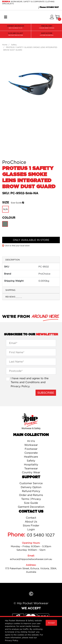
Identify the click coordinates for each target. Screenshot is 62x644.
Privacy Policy (20, 386)
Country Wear (31, 472)
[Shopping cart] (57, 17)
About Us (31, 522)
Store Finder (31, 525)
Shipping (10, 290)
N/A (6, 209)
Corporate (31, 453)
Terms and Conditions (25, 382)
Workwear (31, 445)
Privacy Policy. (12, 640)
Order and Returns (31, 495)
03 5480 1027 (41, 535)
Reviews (14, 297)
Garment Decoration (31, 507)
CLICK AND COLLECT (15, 34)
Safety (31, 461)
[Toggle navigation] (6, 17)
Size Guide (16, 203)
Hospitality (31, 464)
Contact (31, 518)
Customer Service (31, 483)
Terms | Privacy (31, 499)
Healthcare (31, 457)
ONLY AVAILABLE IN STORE (31, 240)
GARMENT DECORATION (15, 27)
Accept (51, 623)
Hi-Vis (31, 441)
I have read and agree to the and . (30, 382)
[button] (52, 17)
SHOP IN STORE (47, 34)
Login (31, 529)
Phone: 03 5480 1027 (49, 7)
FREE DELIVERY (47, 27)
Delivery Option (31, 487)
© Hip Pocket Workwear (31, 603)
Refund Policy (31, 491)
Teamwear (31, 468)
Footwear (31, 449)
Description (13, 260)
